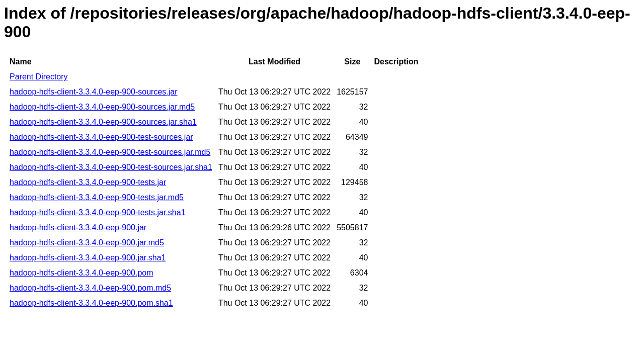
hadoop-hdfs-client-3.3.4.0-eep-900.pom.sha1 (91, 303)
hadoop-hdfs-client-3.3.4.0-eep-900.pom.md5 (90, 288)
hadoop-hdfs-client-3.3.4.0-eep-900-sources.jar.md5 (102, 107)
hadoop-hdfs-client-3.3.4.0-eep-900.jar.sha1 (88, 258)
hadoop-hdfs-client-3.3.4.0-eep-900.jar (78, 228)
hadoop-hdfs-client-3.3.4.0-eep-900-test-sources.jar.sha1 (111, 167)
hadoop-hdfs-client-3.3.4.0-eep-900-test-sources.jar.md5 (110, 152)
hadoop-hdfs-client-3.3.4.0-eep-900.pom (82, 273)
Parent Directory (39, 77)
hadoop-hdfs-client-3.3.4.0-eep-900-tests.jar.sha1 (98, 212)
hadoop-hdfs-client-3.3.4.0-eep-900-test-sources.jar (101, 137)
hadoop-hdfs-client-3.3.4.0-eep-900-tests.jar (88, 182)
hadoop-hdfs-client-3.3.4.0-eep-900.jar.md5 (87, 243)
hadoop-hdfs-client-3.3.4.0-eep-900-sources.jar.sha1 (103, 122)
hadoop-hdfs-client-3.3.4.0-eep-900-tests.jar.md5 (97, 197)
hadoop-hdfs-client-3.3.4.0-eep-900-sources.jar (94, 92)
